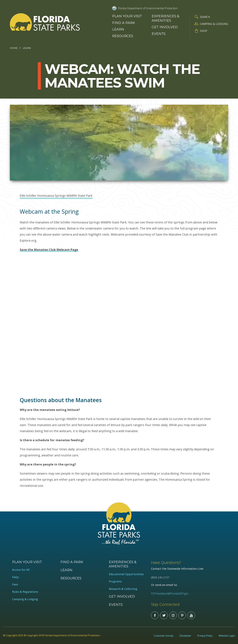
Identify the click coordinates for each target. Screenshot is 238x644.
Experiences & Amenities (165, 18)
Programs (115, 581)
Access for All (21, 570)
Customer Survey (164, 636)
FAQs (15, 577)
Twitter (164, 615)
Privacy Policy (205, 636)
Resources (123, 36)
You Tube (191, 615)
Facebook (155, 615)
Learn (118, 29)
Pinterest (182, 615)
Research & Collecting (123, 589)
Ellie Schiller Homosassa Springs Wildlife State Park (56, 196)
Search (205, 17)
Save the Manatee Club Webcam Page (49, 250)
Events (159, 34)
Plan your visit (127, 16)
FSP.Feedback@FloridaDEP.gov (170, 593)
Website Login (227, 636)
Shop (204, 31)
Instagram (173, 615)
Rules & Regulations (25, 592)
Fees (15, 584)
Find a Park (124, 23)
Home (14, 48)
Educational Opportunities (126, 574)
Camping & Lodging (214, 24)
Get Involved (165, 27)
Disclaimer (185, 636)
